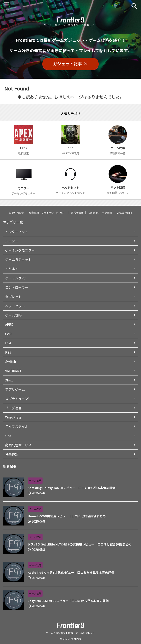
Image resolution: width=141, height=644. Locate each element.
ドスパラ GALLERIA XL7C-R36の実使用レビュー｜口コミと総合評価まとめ (75, 544)
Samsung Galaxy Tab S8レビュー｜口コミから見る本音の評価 (68, 488)
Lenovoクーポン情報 (100, 213)
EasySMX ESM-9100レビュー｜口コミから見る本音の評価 (65, 601)
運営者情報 (77, 213)
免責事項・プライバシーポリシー (47, 213)
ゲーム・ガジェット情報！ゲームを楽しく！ (70, 633)
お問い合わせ (16, 213)
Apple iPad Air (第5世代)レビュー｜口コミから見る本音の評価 (68, 572)
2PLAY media (124, 213)
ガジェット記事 (70, 64)
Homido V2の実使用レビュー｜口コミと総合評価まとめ (63, 516)
